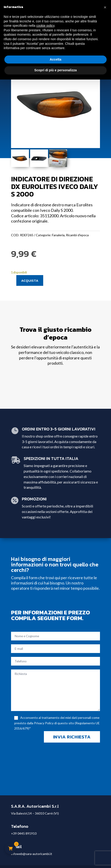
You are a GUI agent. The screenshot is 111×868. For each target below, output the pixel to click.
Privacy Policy (44, 723)
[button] (105, 7)
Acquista (30, 280)
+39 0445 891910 (24, 833)
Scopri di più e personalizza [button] (55, 70)
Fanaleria (58, 235)
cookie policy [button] (45, 26)
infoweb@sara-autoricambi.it (32, 854)
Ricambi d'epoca (77, 235)
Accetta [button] (55, 59)
